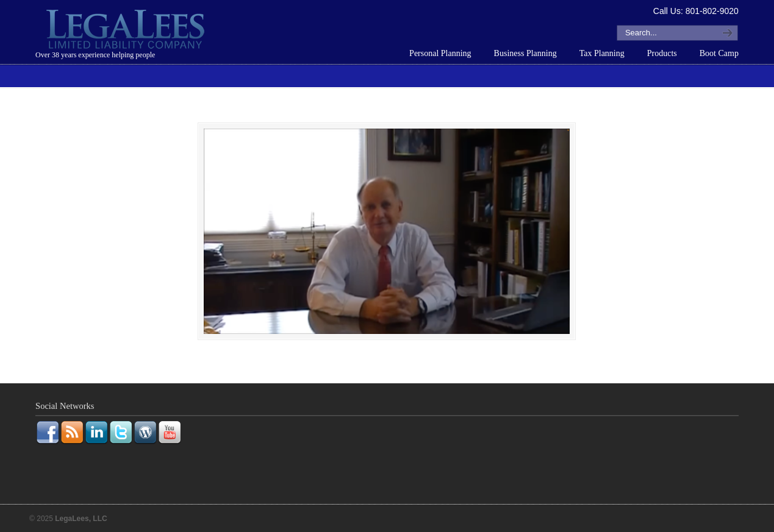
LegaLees (127, 31)
